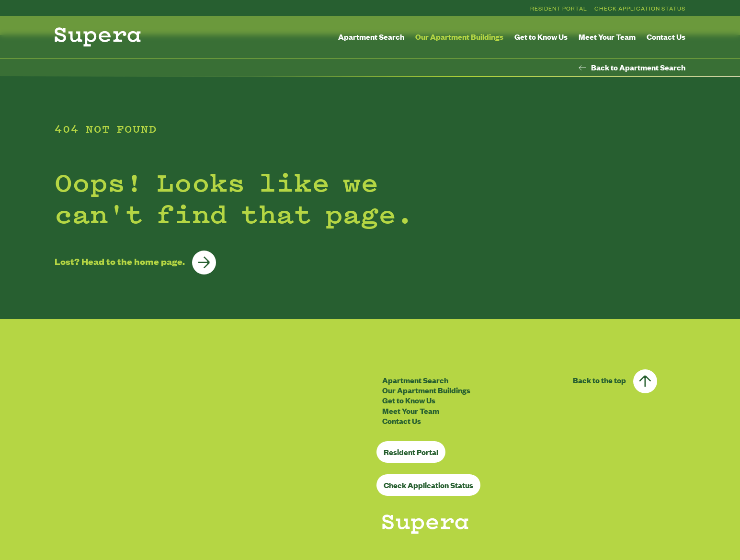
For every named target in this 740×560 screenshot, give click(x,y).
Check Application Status (640, 8)
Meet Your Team (607, 37)
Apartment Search (371, 37)
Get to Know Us (541, 37)
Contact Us (666, 37)
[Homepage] (98, 37)
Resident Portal (559, 8)
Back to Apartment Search (632, 68)
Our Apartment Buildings (459, 37)
